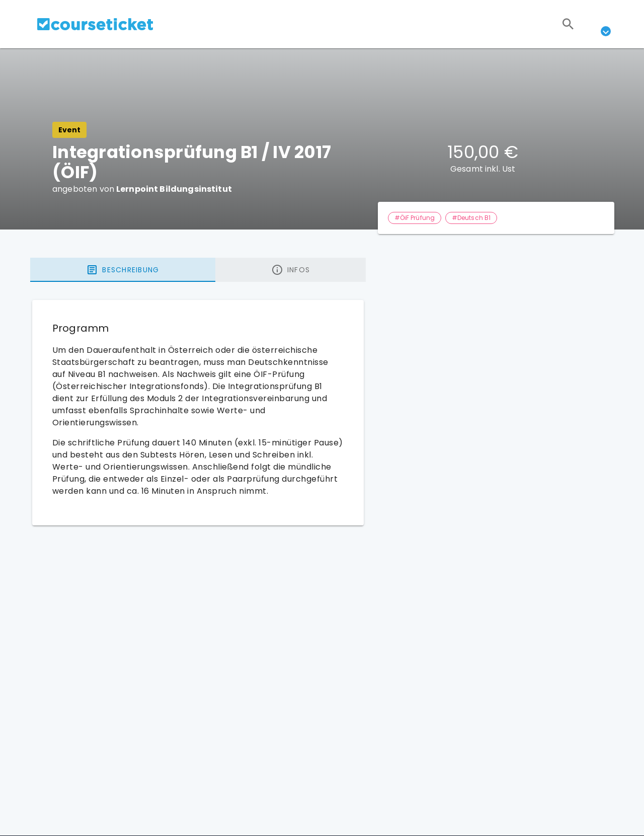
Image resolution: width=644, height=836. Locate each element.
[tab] (123, 270)
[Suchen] (568, 24)
